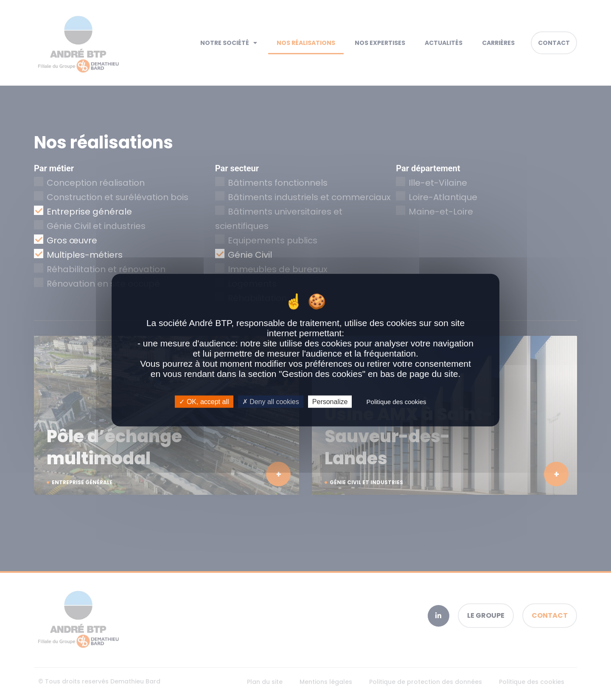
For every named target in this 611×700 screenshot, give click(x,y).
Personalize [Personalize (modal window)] (330, 402)
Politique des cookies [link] (397, 402)
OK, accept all (204, 402)
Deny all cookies (271, 402)
